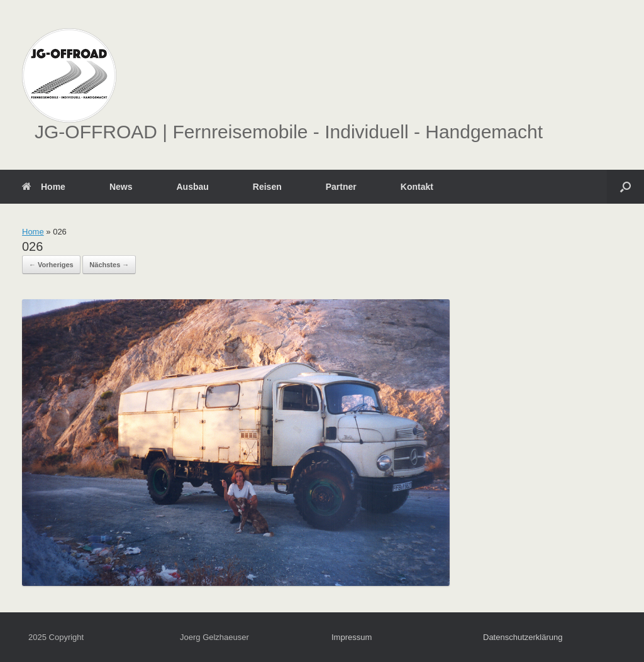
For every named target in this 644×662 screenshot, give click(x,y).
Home (44, 187)
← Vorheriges (51, 265)
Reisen (267, 187)
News (121, 187)
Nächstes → (109, 265)
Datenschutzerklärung (523, 637)
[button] (625, 187)
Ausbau (192, 187)
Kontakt (417, 187)
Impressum (352, 637)
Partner (341, 187)
